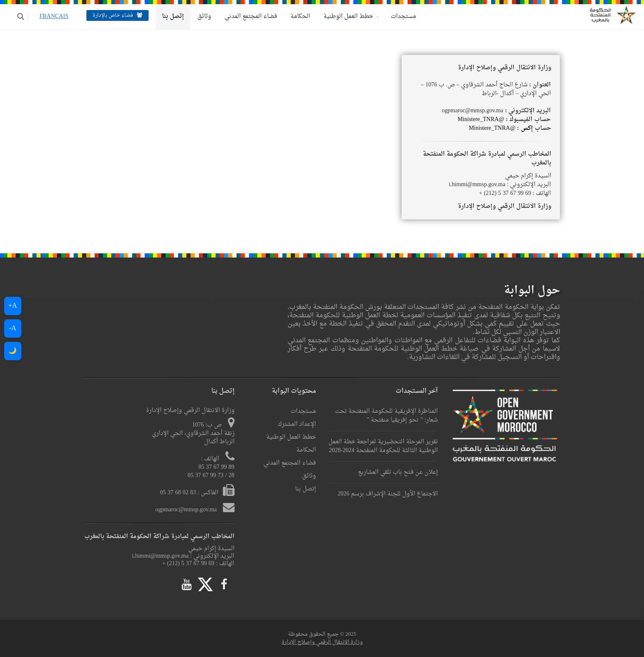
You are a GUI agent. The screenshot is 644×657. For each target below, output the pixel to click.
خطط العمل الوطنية (342, 16)
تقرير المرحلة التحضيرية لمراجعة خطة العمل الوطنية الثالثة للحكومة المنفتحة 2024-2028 (383, 446)
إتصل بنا (167, 16)
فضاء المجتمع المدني (245, 16)
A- (13, 328)
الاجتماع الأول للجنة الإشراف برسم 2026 (388, 494)
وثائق (198, 16)
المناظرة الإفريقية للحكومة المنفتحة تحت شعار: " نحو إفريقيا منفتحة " (386, 416)
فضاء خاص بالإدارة (111, 15)
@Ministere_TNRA (481, 120)
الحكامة (294, 16)
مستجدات (397, 16)
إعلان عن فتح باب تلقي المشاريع (398, 472)
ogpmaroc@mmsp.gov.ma (187, 510)
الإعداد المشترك (297, 424)
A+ (13, 306)
